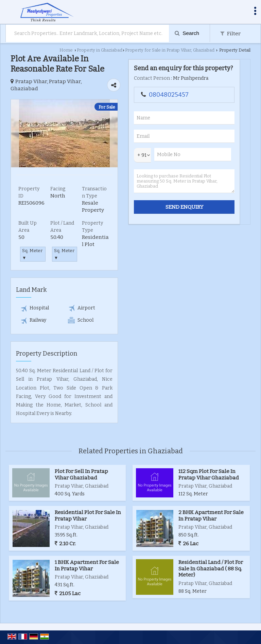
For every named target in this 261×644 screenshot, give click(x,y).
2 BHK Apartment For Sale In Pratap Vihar (211, 515)
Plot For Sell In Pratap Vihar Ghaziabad (81, 474)
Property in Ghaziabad (100, 50)
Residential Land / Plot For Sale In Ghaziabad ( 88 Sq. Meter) (211, 569)
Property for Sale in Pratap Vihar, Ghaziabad (170, 50)
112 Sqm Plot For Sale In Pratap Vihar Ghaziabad (209, 474)
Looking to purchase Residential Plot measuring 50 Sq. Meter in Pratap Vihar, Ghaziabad (184, 181)
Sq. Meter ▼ (32, 254)
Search (187, 33)
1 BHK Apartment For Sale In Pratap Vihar (87, 565)
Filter (230, 34)
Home (66, 50)
